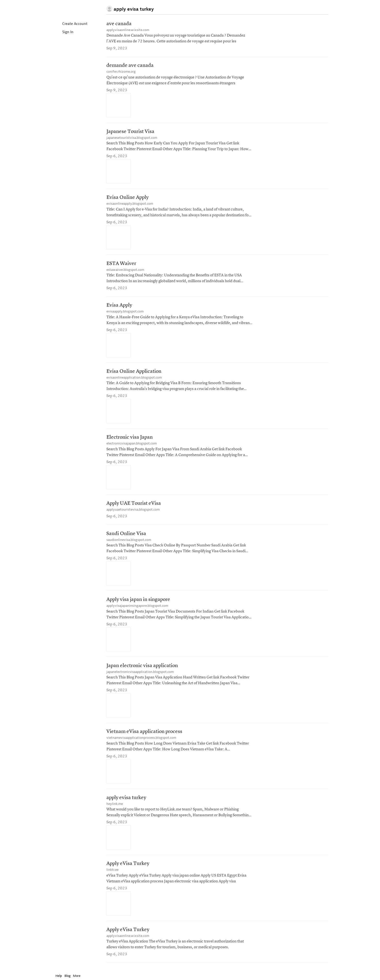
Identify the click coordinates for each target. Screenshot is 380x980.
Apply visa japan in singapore (138, 601)
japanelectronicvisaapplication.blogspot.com (140, 674)
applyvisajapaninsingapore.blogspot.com (137, 607)
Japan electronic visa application (142, 668)
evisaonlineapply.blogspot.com (130, 204)
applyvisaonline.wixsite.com (128, 30)
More (78, 976)
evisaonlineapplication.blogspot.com (134, 378)
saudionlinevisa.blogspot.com (129, 541)
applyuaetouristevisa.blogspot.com (133, 511)
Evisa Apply (119, 306)
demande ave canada (130, 66)
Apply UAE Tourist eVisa (134, 505)
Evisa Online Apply (127, 198)
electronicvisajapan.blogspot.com (132, 445)
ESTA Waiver (121, 264)
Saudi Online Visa (126, 535)
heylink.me (115, 806)
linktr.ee (112, 872)
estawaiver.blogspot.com (125, 270)
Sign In (64, 32)
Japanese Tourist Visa (130, 132)
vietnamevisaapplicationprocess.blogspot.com (141, 740)
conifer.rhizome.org (121, 72)
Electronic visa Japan (130, 439)
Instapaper (70, 9)
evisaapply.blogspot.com (125, 312)
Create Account (71, 24)
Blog (67, 976)
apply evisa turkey (126, 800)
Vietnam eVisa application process (144, 734)
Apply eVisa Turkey (128, 866)
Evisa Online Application (134, 372)
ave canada (119, 24)
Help (59, 976)
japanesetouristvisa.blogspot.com (132, 138)
